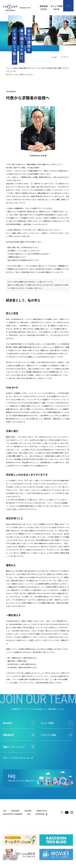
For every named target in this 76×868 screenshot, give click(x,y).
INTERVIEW (40, 814)
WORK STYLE (42, 811)
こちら (28, 758)
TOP (5, 811)
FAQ (29, 814)
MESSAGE (15, 811)
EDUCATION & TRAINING (13, 814)
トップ (54, 57)
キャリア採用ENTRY (57, 8)
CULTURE (28, 811)
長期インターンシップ (15, 747)
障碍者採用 (9, 735)
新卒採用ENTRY (44, 8)
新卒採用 (8, 723)
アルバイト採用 (49, 735)
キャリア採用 (48, 723)
